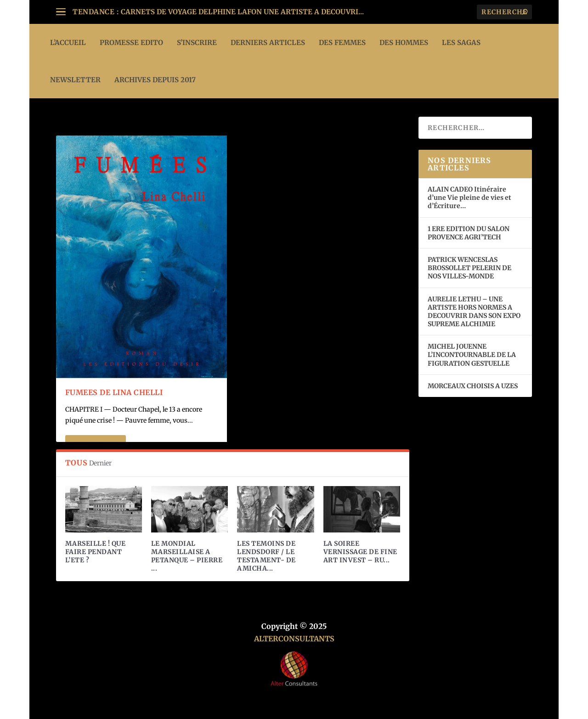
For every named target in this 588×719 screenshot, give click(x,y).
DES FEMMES (342, 42)
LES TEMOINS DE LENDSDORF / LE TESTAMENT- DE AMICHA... (266, 556)
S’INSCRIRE (197, 42)
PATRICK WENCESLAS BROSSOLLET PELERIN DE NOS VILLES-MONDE (469, 268)
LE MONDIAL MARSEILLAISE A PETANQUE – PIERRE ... (187, 556)
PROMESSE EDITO (131, 42)
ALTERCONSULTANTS (294, 639)
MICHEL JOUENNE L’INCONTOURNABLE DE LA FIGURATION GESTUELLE (472, 355)
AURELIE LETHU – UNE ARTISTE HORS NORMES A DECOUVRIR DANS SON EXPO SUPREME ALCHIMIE (474, 312)
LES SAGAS (461, 42)
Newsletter (75, 80)
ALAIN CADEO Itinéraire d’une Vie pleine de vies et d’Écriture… (469, 198)
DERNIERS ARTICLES (268, 42)
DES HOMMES (404, 42)
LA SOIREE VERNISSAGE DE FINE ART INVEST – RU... (360, 552)
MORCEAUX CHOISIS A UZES (473, 386)
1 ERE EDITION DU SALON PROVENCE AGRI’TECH (469, 233)
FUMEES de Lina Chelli (114, 392)
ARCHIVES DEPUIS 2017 (155, 80)
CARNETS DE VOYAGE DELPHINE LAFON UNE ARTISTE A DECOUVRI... (242, 12)
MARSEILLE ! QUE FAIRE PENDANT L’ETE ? (96, 552)
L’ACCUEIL (68, 42)
